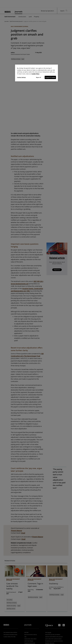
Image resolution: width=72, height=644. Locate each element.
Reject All (39, 77)
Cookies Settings (21, 77)
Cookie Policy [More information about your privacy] (35, 74)
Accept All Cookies (50, 77)
